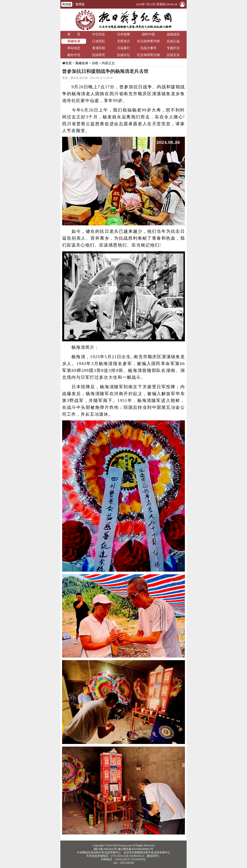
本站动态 (74, 48)
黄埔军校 (99, 48)
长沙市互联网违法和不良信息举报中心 (147, 852)
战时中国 (148, 34)
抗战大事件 (148, 48)
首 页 (74, 34)
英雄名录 (74, 41)
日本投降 (123, 34)
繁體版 (80, 4)
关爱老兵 (123, 41)
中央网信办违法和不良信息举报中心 (99, 852)
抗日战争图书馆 (148, 41)
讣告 (95, 63)
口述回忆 (99, 41)
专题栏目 (173, 48)
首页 (68, 63)
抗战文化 (173, 55)
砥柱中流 (74, 55)
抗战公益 (173, 41)
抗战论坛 (123, 55)
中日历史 (99, 34)
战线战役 (173, 34)
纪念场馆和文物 (148, 55)
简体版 (67, 4)
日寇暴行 (123, 48)
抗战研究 (99, 55)
